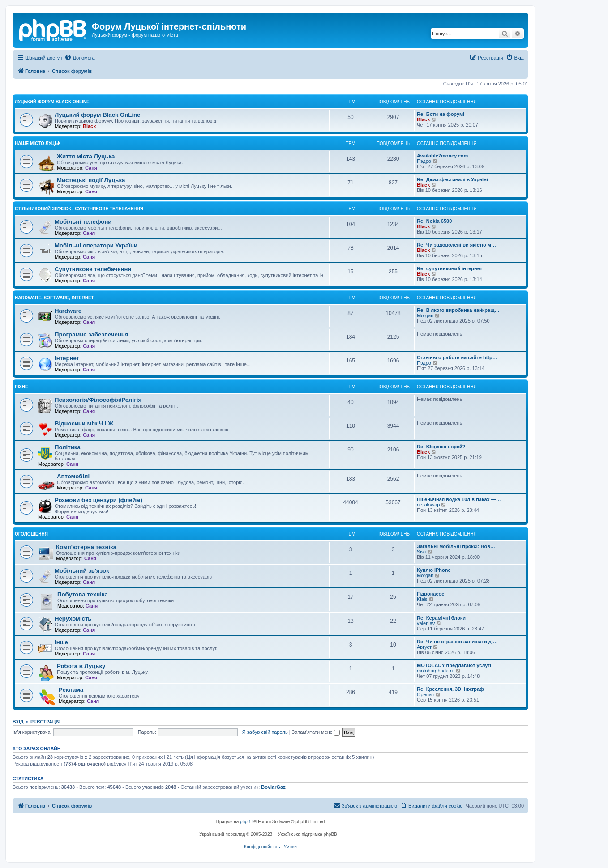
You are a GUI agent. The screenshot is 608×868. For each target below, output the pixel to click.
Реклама (71, 690)
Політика (68, 447)
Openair (426, 694)
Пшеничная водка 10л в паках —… (459, 499)
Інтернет (67, 358)
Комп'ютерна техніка (86, 547)
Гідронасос (430, 594)
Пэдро (424, 161)
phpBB (247, 822)
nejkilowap (428, 505)
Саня (91, 168)
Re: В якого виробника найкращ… (458, 310)
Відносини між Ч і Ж (84, 423)
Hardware (68, 311)
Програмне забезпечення (92, 334)
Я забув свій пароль (265, 732)
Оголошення (31, 534)
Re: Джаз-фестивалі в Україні (452, 179)
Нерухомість (73, 619)
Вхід (18, 722)
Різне (21, 387)
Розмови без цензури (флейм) (98, 500)
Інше (61, 642)
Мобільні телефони (83, 222)
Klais (422, 599)
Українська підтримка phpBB (308, 834)
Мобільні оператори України (96, 245)
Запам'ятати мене (316, 732)
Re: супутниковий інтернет (450, 268)
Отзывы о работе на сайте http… (457, 357)
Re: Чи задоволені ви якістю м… (456, 245)
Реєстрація (45, 722)
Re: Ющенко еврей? (441, 447)
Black (89, 126)
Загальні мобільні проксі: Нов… (456, 546)
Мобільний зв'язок (82, 571)
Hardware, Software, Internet (54, 298)
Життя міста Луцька (86, 156)
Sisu (422, 552)
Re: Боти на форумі (441, 114)
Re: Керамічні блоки (441, 618)
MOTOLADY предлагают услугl (454, 665)
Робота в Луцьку (81, 666)
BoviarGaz (273, 787)
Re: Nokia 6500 (434, 221)
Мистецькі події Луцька (91, 180)
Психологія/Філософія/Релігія (98, 400)
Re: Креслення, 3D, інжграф (450, 689)
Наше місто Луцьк (38, 143)
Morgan (425, 315)
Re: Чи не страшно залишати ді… (457, 642)
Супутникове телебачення (93, 269)
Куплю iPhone (434, 570)
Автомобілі (73, 476)
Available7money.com (442, 156)
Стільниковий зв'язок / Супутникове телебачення (79, 209)
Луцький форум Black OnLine (52, 102)
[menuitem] (79, 58)
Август (424, 647)
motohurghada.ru (436, 671)
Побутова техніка (83, 594)
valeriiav (426, 623)
